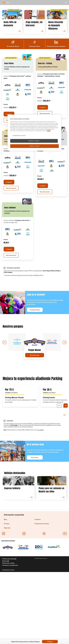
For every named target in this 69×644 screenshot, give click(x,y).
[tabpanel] (21, 458)
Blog (5, 581)
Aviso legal (6, 623)
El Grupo (7, 586)
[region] (34, 133)
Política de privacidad (9, 621)
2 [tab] (67, 478)
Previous (59, 468)
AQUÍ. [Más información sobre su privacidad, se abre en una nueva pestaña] (49, 131)
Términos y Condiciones (10, 627)
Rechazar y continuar (34, 141)
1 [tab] (64, 478)
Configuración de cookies (8, 632)
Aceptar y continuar (35, 146)
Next (66, 468)
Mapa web (7, 590)
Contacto (38, 581)
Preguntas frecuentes (42, 586)
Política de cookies (8, 625)
